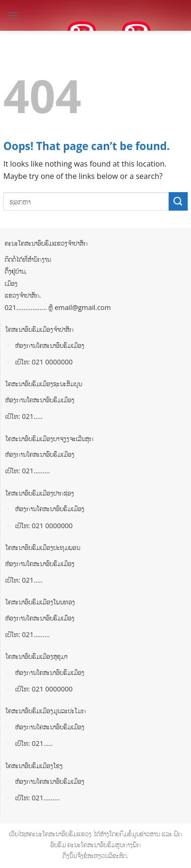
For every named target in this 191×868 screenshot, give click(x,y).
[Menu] (13, 15)
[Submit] (178, 201)
